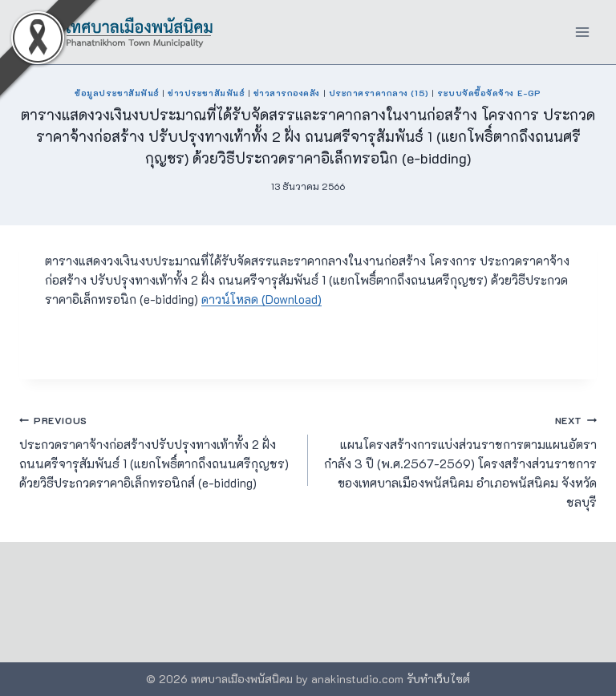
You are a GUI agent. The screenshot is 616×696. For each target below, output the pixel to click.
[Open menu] (582, 32)
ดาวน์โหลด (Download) (261, 299)
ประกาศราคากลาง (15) (379, 93)
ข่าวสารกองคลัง (287, 93)
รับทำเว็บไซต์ (438, 679)
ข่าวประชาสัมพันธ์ (206, 93)
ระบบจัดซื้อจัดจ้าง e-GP (489, 93)
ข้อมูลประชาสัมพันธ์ (117, 93)
